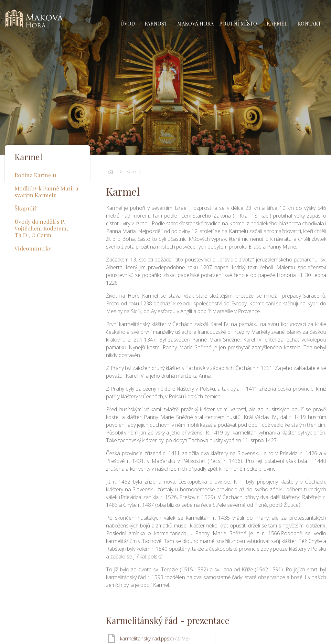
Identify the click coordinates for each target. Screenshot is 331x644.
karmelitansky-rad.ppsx (155, 639)
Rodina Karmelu (35, 175)
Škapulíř (26, 208)
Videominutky (33, 248)
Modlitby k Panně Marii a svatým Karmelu (46, 191)
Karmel (134, 172)
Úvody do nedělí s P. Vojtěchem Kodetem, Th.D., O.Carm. (41, 228)
